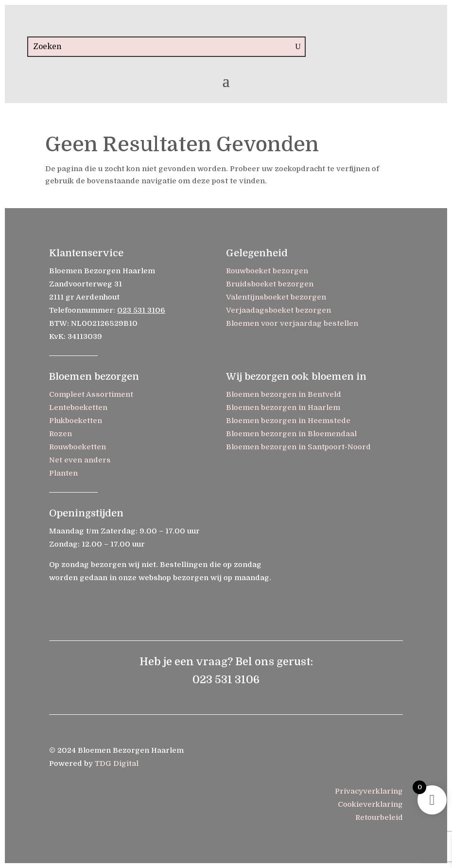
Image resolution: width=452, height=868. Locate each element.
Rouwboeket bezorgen (267, 271)
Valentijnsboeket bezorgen (276, 297)
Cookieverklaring (370, 804)
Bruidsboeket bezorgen (270, 284)
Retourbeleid (379, 817)
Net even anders (80, 460)
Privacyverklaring (369, 791)
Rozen (61, 434)
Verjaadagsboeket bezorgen (278, 310)
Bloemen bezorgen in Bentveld (284, 394)
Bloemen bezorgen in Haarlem (283, 407)
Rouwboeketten (78, 447)
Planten (63, 473)
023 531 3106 (141, 310)
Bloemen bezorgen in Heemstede (288, 421)
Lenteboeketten (78, 407)
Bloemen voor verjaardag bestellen (292, 323)
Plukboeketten (76, 421)
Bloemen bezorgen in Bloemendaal (291, 434)
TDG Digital (117, 763)
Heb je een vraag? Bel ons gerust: (226, 662)
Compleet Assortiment (91, 394)
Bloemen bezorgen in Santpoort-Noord (298, 447)
